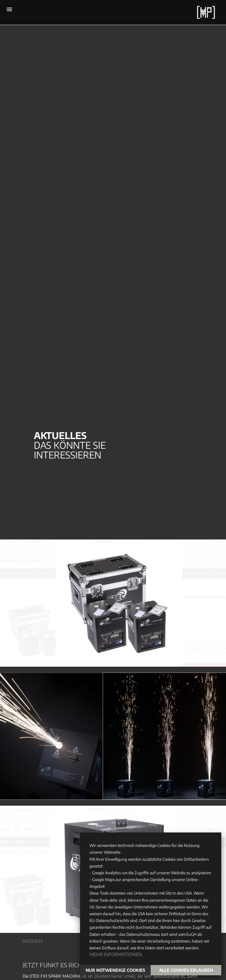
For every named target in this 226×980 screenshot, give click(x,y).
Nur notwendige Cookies (115, 970)
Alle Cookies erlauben (186, 970)
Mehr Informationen (116, 954)
